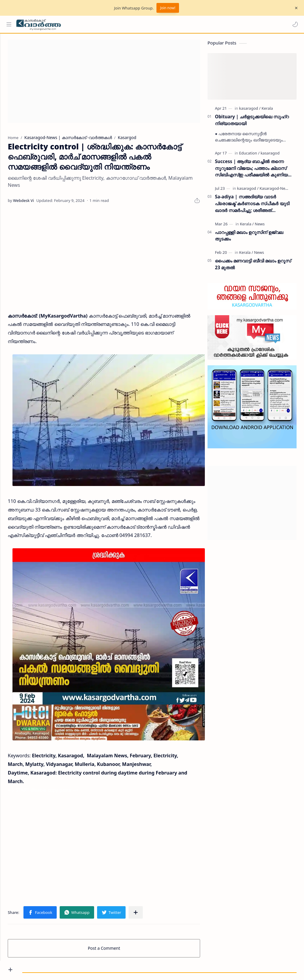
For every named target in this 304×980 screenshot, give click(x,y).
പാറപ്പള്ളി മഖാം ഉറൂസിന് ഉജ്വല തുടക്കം (249, 238)
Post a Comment (115, 923)
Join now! (168, 8)
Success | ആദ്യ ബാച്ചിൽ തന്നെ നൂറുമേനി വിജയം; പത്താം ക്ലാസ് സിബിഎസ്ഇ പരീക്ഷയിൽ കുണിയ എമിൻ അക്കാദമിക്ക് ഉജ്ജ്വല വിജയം (252, 171)
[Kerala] (267, 111)
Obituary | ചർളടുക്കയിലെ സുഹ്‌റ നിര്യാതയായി (252, 123)
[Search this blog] (123, 24)
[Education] (249, 156)
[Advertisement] (115, 84)
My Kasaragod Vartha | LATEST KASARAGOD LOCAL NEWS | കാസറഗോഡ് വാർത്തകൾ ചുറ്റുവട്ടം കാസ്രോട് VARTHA (157, 960)
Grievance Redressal (79, 967)
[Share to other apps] (158, 887)
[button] (294, 24)
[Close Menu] (295, 8)
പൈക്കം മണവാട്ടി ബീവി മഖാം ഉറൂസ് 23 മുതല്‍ (253, 267)
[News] (260, 227)
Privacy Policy (42, 967)
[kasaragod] (250, 111)
